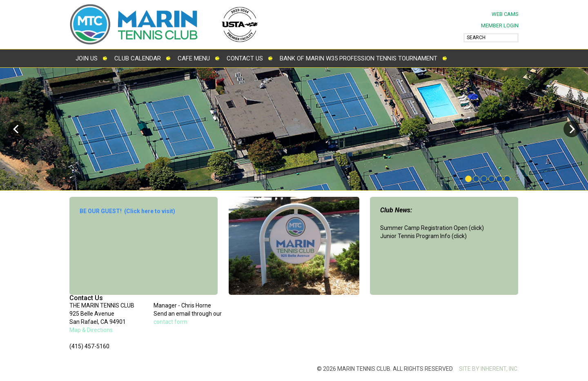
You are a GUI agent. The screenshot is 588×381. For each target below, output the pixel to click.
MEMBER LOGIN (500, 26)
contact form (170, 322)
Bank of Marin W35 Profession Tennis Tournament (359, 58)
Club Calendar (138, 58)
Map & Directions (91, 330)
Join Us (87, 58)
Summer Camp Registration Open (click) (432, 228)
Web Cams (505, 14)
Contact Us (245, 58)
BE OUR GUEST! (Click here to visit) (127, 211)
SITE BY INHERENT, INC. (489, 369)
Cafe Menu (194, 58)
